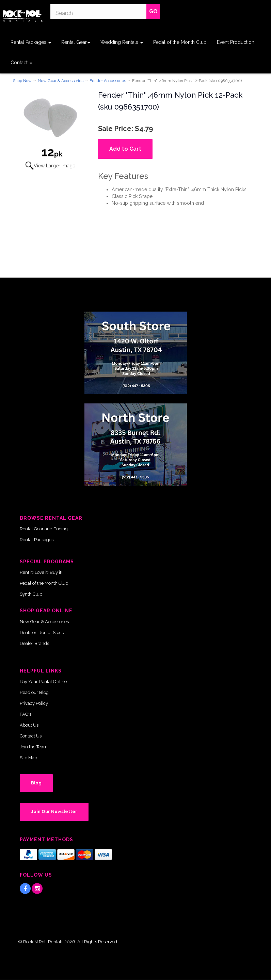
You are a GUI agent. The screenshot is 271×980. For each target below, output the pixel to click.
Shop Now (22, 81)
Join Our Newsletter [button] (54, 811)
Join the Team (34, 747)
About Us (29, 725)
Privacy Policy (34, 703)
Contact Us (31, 736)
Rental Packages (31, 42)
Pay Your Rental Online (43, 682)
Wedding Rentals (122, 42)
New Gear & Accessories (61, 81)
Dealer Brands (34, 643)
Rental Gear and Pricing (44, 529)
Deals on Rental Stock (42, 633)
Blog (36, 783)
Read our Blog (34, 692)
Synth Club (31, 594)
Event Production (236, 42)
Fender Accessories (108, 81)
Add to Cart (125, 149)
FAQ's (26, 714)
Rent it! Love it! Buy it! (41, 572)
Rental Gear (76, 42)
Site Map (28, 758)
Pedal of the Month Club (180, 42)
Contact (21, 63)
